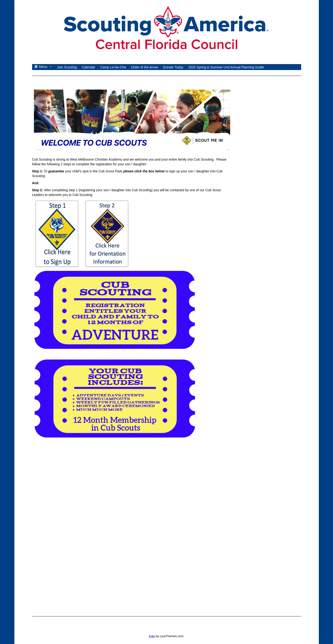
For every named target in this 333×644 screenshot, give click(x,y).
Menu (46, 67)
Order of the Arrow (144, 67)
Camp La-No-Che (113, 67)
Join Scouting (67, 67)
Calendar (89, 67)
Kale (152, 636)
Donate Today (173, 67)
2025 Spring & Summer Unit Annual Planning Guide (226, 67)
